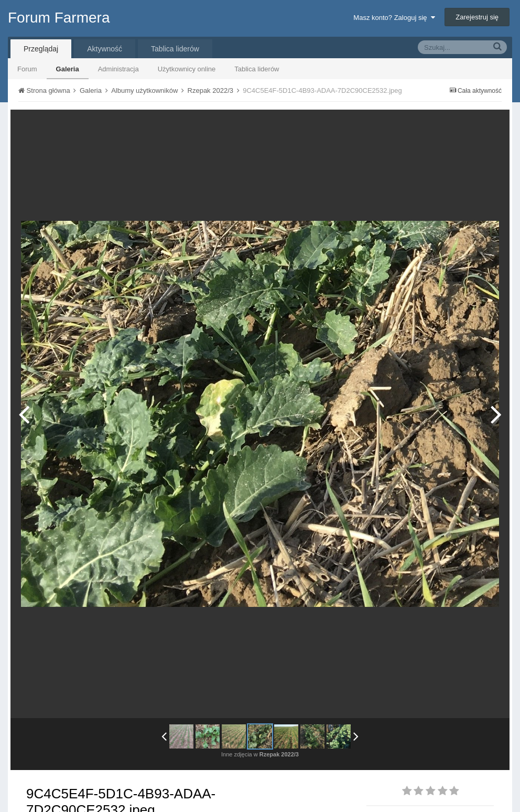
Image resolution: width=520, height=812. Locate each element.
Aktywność (105, 49)
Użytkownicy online (187, 69)
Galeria (68, 69)
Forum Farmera (59, 18)
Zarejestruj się (477, 17)
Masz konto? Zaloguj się (394, 18)
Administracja (118, 69)
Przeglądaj (41, 49)
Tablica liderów (257, 69)
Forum (27, 69)
